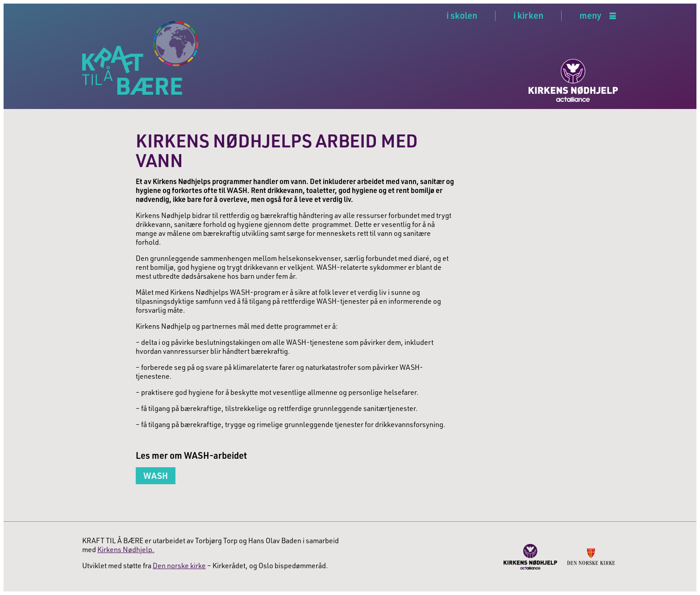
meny (590, 16)
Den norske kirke (179, 565)
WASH (156, 476)
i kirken (528, 15)
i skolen (462, 15)
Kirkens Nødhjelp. (126, 549)
